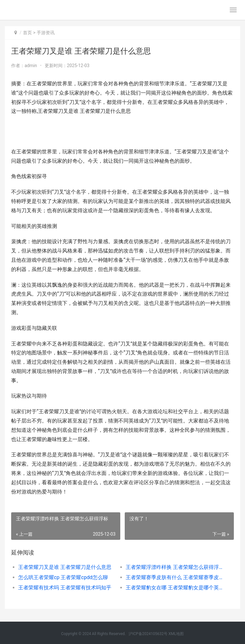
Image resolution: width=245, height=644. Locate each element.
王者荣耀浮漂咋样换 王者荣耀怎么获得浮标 (174, 567)
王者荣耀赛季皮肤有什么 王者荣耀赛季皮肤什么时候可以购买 (174, 577)
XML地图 (176, 634)
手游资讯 (46, 33)
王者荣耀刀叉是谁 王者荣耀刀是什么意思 (65, 567)
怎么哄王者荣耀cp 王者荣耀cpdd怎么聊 (63, 577)
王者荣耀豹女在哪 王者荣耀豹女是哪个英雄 (174, 588)
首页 (27, 33)
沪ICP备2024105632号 (148, 634)
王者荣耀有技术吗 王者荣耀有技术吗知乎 (65, 588)
